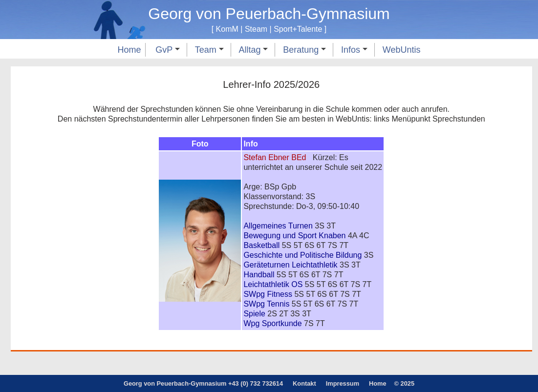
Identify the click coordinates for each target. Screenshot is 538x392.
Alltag (253, 50)
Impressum (343, 383)
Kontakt (304, 383)
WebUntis (402, 50)
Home (129, 50)
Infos (354, 50)
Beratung (304, 50)
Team (209, 50)
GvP (168, 50)
